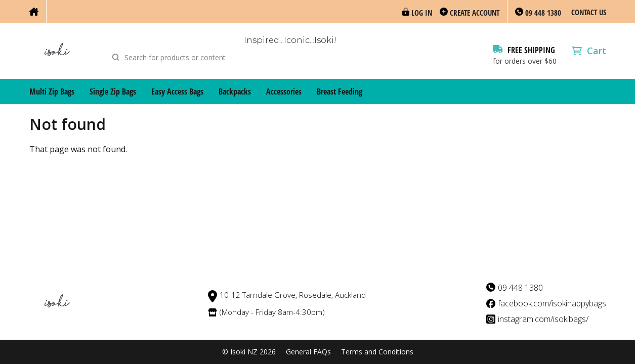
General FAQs (308, 352)
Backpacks (235, 92)
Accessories (284, 92)
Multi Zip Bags (52, 92)
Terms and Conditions (377, 352)
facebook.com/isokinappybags (552, 304)
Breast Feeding (340, 92)
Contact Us (589, 12)
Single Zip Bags (113, 92)
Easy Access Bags (177, 92)
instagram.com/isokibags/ (543, 319)
